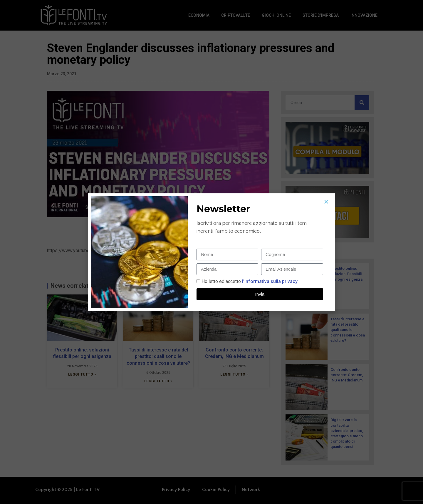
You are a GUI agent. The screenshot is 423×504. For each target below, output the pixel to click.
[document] (211, 252)
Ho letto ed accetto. (250, 281)
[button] (326, 202)
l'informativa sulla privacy (269, 281)
